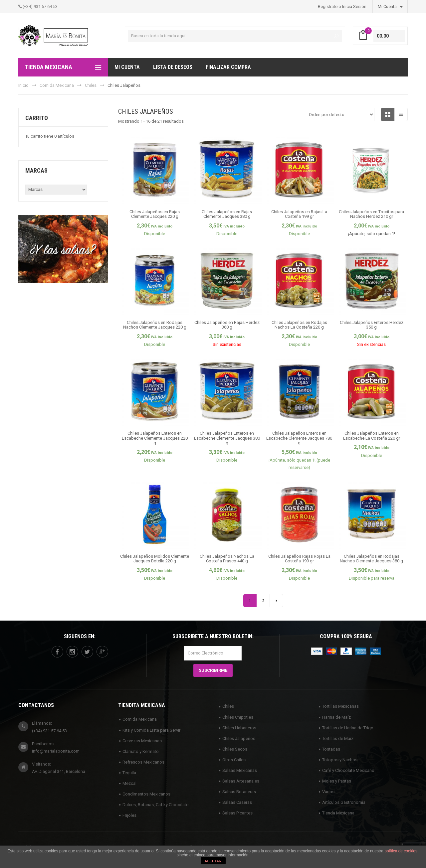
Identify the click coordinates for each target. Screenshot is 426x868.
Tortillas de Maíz (338, 738)
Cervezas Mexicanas (142, 741)
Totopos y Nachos (340, 760)
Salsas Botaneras (239, 792)
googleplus (102, 652)
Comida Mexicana (57, 85)
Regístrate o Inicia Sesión (342, 6)
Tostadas (331, 749)
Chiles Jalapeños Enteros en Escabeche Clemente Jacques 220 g (155, 438)
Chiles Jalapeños (239, 738)
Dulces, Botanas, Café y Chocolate (155, 805)
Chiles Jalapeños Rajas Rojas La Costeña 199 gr (299, 559)
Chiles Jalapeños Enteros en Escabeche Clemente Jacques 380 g (227, 438)
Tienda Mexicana (338, 813)
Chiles (91, 85)
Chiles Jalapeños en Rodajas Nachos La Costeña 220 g (299, 325)
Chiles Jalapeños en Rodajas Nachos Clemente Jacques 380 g (371, 559)
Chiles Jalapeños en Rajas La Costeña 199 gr (299, 214)
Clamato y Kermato (141, 751)
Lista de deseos (173, 67)
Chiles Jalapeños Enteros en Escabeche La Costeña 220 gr (372, 435)
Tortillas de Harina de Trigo (348, 728)
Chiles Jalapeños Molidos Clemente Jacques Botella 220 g (155, 559)
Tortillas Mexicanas (340, 706)
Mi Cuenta (390, 6)
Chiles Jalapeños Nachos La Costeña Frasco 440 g (227, 559)
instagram (72, 652)
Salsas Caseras (237, 802)
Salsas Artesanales (241, 781)
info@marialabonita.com (56, 751)
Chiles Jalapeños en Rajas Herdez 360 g (227, 325)
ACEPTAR (213, 861)
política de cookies (401, 851)
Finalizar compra (228, 67)
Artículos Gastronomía (344, 802)
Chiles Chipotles (238, 717)
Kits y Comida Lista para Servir (151, 730)
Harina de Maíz (336, 717)
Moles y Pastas (337, 781)
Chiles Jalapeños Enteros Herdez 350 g (372, 325)
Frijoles (129, 815)
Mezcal (129, 783)
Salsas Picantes (237, 813)
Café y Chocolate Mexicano (348, 770)
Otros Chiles (234, 760)
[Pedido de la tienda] (340, 114)
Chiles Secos (235, 749)
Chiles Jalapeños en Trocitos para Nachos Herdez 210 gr (371, 214)
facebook (57, 652)
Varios (328, 792)
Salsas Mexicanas (240, 770)
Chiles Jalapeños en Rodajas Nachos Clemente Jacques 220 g (155, 325)
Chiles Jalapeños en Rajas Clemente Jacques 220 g (155, 214)
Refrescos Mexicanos (143, 762)
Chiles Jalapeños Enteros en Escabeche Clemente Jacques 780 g (299, 438)
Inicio (23, 85)
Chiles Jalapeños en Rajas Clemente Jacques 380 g (227, 214)
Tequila (129, 773)
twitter (87, 652)
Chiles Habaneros (239, 728)
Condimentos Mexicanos (146, 794)
